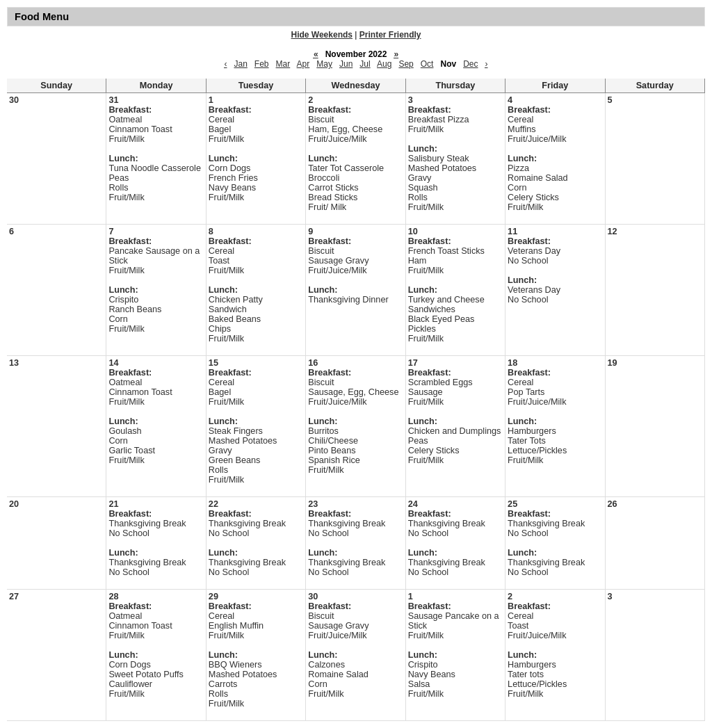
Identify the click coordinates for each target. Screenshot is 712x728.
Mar (283, 64)
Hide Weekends (322, 35)
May (324, 64)
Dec (470, 64)
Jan (240, 64)
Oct (427, 64)
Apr (304, 64)
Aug (384, 64)
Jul (365, 64)
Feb (262, 64)
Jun (346, 64)
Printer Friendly (390, 35)
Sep (406, 64)
